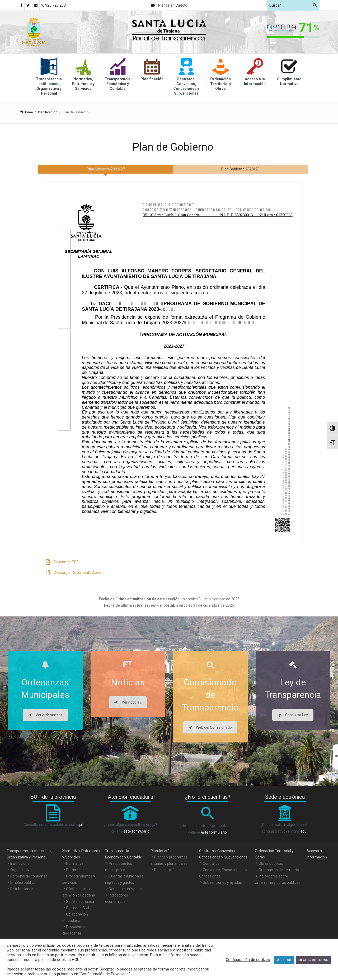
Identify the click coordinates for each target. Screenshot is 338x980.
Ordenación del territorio (279, 870)
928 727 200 (54, 5)
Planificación (48, 112)
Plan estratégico (168, 870)
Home (26, 112)
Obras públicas (271, 863)
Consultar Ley (293, 715)
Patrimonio (75, 870)
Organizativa (21, 870)
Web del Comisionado (210, 727)
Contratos (211, 863)
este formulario (137, 831)
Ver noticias (128, 702)
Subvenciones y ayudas (222, 883)
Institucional (20, 863)
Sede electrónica (80, 902)
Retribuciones (22, 889)
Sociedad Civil (78, 908)
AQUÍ (76, 960)
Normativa (75, 863)
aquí (79, 825)
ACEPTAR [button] (284, 960)
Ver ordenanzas (45, 715)
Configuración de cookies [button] (248, 960)
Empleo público (23, 883)
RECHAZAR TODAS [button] (314, 960)
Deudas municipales (126, 889)
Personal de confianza (29, 876)
